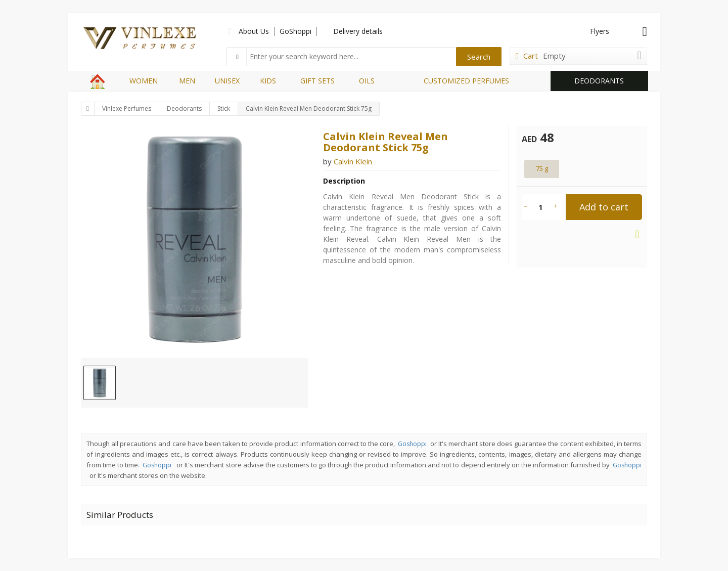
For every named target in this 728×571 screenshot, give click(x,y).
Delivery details (358, 31)
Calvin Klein (353, 161)
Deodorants (184, 108)
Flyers (600, 31)
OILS (367, 81)
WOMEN (144, 81)
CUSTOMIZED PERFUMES (466, 81)
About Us (254, 31)
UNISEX (227, 81)
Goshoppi (412, 444)
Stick (224, 108)
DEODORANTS (599, 81)
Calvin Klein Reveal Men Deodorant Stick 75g (309, 108)
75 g (542, 168)
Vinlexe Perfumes (127, 108)
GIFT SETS (317, 81)
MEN (187, 81)
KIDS (268, 81)
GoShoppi (295, 31)
